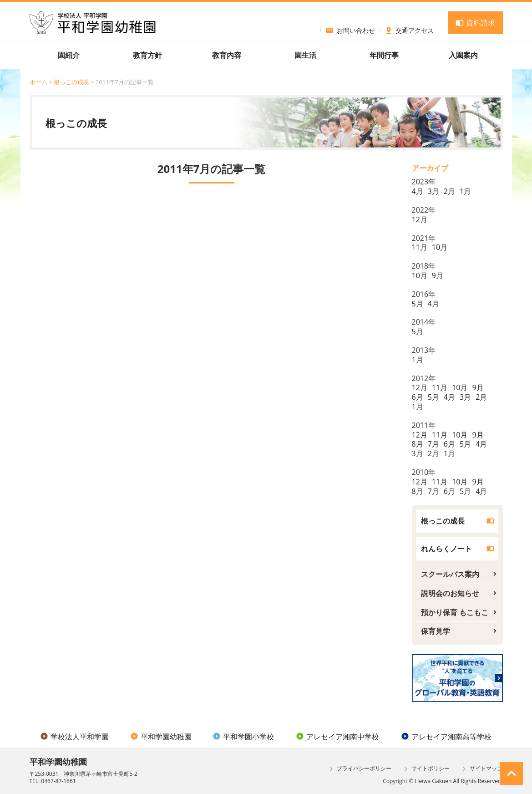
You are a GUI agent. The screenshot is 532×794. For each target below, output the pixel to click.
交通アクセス (409, 29)
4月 (418, 191)
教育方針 (147, 55)
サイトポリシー (426, 769)
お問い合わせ (350, 29)
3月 (433, 191)
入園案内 (463, 55)
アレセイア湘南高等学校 (446, 737)
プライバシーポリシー (359, 769)
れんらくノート (446, 549)
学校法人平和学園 (74, 737)
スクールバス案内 (450, 574)
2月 (449, 191)
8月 (418, 444)
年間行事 (384, 55)
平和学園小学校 (243, 737)
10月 (440, 247)
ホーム (38, 82)
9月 (438, 275)
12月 (420, 219)
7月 (433, 444)
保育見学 (436, 631)
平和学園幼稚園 (161, 737)
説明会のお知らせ (450, 593)
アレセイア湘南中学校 (337, 737)
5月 (418, 304)
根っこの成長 (71, 82)
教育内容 (227, 55)
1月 (465, 191)
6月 (418, 397)
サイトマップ (481, 769)
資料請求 (475, 23)
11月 (420, 247)
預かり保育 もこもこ (455, 612)
